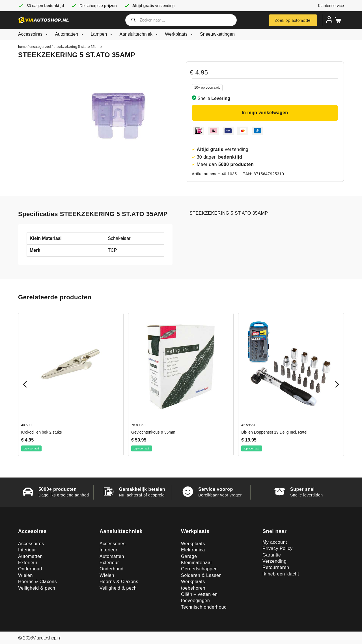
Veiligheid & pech (37, 588)
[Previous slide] (25, 384)
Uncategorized (40, 47)
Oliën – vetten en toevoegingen (199, 597)
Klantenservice (331, 6)
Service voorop (216, 489)
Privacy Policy (278, 548)
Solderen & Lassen (201, 575)
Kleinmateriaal (196, 563)
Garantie (272, 555)
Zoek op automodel (293, 20)
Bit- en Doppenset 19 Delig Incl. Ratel (274, 432)
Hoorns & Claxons (37, 582)
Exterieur (28, 563)
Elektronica (193, 550)
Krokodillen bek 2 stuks (42, 432)
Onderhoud (30, 569)
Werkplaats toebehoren (193, 585)
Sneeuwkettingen (217, 34)
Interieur (27, 550)
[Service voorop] (188, 492)
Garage (189, 556)
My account (275, 542)
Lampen (103, 34)
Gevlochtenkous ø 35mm (153, 432)
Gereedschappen (199, 569)
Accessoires (34, 34)
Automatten (70, 34)
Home (22, 47)
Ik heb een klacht (281, 574)
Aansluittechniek (140, 34)
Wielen (25, 575)
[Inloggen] (329, 20)
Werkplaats (180, 34)
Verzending (274, 561)
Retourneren (276, 567)
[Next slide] (337, 384)
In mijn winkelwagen (265, 113)
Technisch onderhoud (204, 607)
